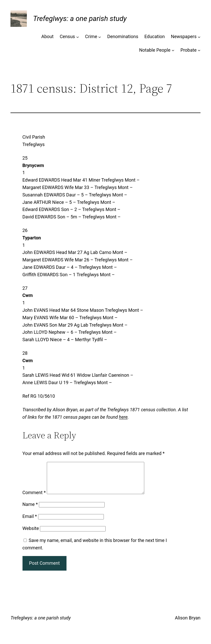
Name (30, 510)
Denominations (123, 36)
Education (154, 36)
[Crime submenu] (100, 37)
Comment (34, 499)
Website (31, 534)
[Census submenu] (78, 37)
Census (67, 36)
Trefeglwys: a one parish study (80, 19)
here (123, 417)
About (47, 36)
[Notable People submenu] (173, 50)
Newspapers (184, 36)
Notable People (155, 50)
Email (30, 522)
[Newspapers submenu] (199, 37)
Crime (91, 36)
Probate (189, 50)
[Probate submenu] (199, 50)
